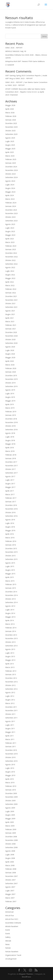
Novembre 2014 (11, 595)
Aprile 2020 (10, 361)
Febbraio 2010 (11, 786)
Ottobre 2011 (10, 714)
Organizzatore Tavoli (13, 955)
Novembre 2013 (11, 638)
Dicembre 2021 (11, 296)
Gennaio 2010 (11, 790)
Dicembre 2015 (11, 548)
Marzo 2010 (10, 783)
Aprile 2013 (10, 664)
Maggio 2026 (10, 105)
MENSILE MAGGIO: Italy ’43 (16, 51)
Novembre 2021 (11, 300)
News (7, 944)
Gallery (8, 937)
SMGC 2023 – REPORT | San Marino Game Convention (26, 82)
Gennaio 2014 (11, 631)
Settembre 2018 (11, 430)
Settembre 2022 (11, 264)
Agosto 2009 (10, 808)
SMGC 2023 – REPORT (24, 78)
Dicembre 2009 (11, 793)
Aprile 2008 (10, 862)
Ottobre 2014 (10, 599)
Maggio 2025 (10, 149)
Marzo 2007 (10, 898)
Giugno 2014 (10, 613)
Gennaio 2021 (11, 329)
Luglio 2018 (10, 437)
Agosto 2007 (10, 887)
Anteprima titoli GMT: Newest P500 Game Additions (25, 61)
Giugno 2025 (10, 145)
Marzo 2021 (10, 321)
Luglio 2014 (10, 610)
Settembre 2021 (11, 307)
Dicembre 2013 (11, 635)
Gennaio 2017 (11, 502)
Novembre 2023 (11, 213)
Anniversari (9, 912)
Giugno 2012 (10, 700)
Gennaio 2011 (11, 746)
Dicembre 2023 (11, 210)
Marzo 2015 (10, 581)
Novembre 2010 (11, 754)
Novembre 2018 (11, 422)
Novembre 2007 (11, 876)
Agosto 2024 (10, 181)
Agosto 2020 (10, 347)
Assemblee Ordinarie (13, 923)
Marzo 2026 (10, 113)
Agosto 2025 (10, 138)
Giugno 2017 (10, 484)
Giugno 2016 (10, 527)
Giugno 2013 (10, 656)
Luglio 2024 (10, 185)
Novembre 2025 (11, 127)
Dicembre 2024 (11, 167)
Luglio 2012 (10, 696)
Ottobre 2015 (10, 556)
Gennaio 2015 (11, 588)
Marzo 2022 (10, 285)
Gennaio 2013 (11, 674)
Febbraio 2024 (11, 203)
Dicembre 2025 (11, 123)
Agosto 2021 (10, 311)
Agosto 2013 (10, 649)
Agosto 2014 (10, 606)
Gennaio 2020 (11, 372)
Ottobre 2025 (10, 131)
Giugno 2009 (10, 815)
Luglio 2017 (10, 480)
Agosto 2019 (10, 390)
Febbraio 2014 (11, 628)
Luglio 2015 (10, 566)
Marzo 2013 (10, 667)
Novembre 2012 (11, 682)
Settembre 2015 (11, 559)
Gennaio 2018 (11, 458)
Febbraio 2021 (11, 325)
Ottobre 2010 (10, 757)
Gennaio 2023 (11, 249)
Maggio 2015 (10, 574)
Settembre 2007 (11, 883)
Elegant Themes (26, 974)
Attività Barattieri (12, 926)
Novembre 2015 (11, 552)
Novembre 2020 (11, 336)
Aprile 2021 (10, 318)
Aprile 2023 (10, 239)
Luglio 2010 (10, 768)
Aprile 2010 (10, 779)
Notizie (8, 948)
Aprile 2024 (10, 195)
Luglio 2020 (10, 350)
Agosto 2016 (10, 520)
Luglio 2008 (10, 855)
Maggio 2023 (10, 235)
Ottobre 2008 (10, 844)
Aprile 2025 (10, 152)
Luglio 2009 (10, 811)
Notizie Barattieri (12, 952)
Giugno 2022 (10, 275)
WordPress (26, 977)
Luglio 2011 (10, 725)
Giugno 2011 (10, 728)
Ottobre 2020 (10, 339)
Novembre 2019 (11, 379)
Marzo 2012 (10, 703)
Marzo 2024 (10, 199)
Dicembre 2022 (11, 253)
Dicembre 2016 (11, 505)
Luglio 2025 (10, 141)
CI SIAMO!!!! (10, 65)
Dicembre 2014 (11, 592)
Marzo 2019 (10, 408)
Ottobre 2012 (10, 685)
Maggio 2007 (10, 894)
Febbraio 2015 (11, 584)
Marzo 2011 (10, 739)
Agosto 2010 (10, 765)
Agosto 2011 (10, 721)
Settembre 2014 (11, 602)
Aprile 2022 (10, 282)
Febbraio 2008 (11, 869)
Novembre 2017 (11, 466)
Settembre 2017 (11, 473)
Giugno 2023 (10, 231)
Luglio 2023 (10, 228)
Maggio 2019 (10, 401)
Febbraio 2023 (11, 246)
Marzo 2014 (10, 624)
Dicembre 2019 (11, 375)
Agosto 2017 (10, 476)
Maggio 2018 (10, 444)
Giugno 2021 (10, 314)
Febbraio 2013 (11, 671)
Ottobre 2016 (10, 512)
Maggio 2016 (10, 530)
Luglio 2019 (10, 394)
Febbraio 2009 (11, 829)
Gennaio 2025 (11, 163)
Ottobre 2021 (10, 303)
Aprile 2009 (10, 822)
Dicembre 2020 (11, 332)
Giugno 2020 (10, 354)
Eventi (8, 930)
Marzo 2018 (10, 451)
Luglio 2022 (10, 271)
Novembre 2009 (11, 797)
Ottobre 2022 (10, 260)
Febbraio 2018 (11, 455)
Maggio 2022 (10, 278)
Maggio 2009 (10, 819)
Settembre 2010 (11, 761)
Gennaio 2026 (11, 120)
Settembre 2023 (11, 221)
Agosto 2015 (10, 563)
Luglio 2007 (10, 891)
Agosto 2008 (10, 851)
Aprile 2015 (10, 577)
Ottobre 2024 (10, 174)
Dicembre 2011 (11, 707)
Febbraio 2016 (11, 541)
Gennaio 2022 (11, 293)
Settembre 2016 (11, 516)
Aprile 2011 (10, 736)
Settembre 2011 (11, 718)
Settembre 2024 (11, 177)
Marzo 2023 (10, 242)
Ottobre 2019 (10, 383)
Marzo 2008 (10, 865)
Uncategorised (11, 959)
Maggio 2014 (10, 617)
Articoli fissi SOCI (12, 919)
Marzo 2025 (10, 156)
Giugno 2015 (10, 570)
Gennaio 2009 (11, 833)
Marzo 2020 (10, 365)
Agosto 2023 (10, 224)
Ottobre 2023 (10, 217)
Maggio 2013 (10, 660)
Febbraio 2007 (11, 901)
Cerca (44, 36)
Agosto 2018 (10, 433)
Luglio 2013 (10, 653)
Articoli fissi (10, 915)
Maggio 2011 (10, 732)
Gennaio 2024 (11, 206)
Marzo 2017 (10, 494)
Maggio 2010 (10, 775)
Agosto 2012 (10, 692)
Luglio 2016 (10, 523)
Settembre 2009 (11, 804)
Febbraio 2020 (11, 368)
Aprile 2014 (10, 620)
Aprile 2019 (10, 404)
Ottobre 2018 (10, 426)
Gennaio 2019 (11, 415)
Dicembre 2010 (11, 750)
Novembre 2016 (11, 509)
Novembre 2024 (11, 170)
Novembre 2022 (11, 257)
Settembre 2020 (11, 343)
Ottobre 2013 (10, 642)
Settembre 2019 (11, 386)
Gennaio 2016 (11, 545)
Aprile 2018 (10, 448)
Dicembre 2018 (11, 419)
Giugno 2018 (10, 440)
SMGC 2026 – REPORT (14, 48)
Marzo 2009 (10, 826)
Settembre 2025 (11, 134)
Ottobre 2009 (10, 801)
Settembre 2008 (11, 847)
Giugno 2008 (10, 858)
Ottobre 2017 (10, 469)
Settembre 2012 (11, 689)
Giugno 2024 (10, 188)
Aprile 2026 (10, 109)
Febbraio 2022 (11, 289)
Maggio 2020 (10, 357)
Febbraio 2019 (11, 412)
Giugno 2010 (10, 772)
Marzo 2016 (10, 538)
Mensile (8, 941)
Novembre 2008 (11, 840)
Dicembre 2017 (11, 462)
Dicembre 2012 (11, 678)
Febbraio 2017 (11, 498)
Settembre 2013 (11, 646)
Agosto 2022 (10, 267)
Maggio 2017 (10, 487)
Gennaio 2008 (11, 873)
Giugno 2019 (10, 397)
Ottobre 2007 (10, 880)
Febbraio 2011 (11, 743)
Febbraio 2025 (11, 159)
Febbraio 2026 (11, 116)
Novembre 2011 (11, 710)
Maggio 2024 (10, 192)
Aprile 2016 (10, 534)
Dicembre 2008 (11, 837)
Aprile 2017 (10, 491)
